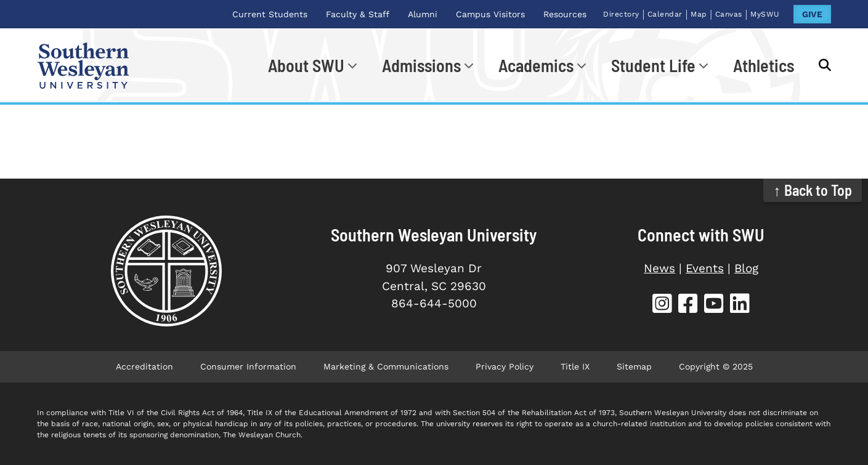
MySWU (765, 14)
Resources (565, 14)
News (659, 268)
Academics (536, 65)
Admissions (421, 65)
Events (705, 268)
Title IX (575, 366)
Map (699, 14)
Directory (621, 14)
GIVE (812, 14)
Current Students (270, 14)
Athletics (764, 65)
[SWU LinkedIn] (740, 305)
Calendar (665, 14)
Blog (746, 268)
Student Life (653, 65)
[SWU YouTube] (714, 305)
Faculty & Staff (358, 14)
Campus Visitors (490, 14)
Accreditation (144, 366)
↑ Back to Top (813, 190)
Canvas (729, 14)
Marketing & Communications (386, 366)
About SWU (306, 65)
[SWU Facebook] (688, 305)
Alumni (423, 14)
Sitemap (634, 366)
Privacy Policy (505, 366)
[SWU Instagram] (662, 305)
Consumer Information (248, 366)
